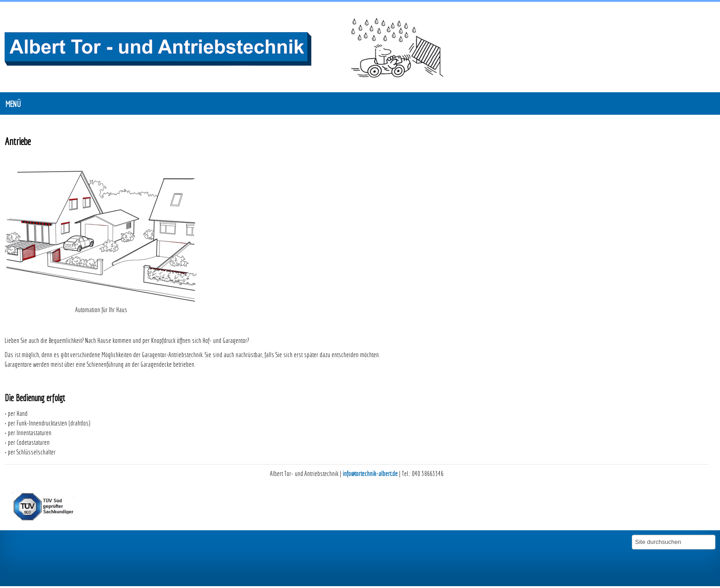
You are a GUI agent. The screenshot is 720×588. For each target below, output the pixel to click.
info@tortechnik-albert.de (370, 474)
